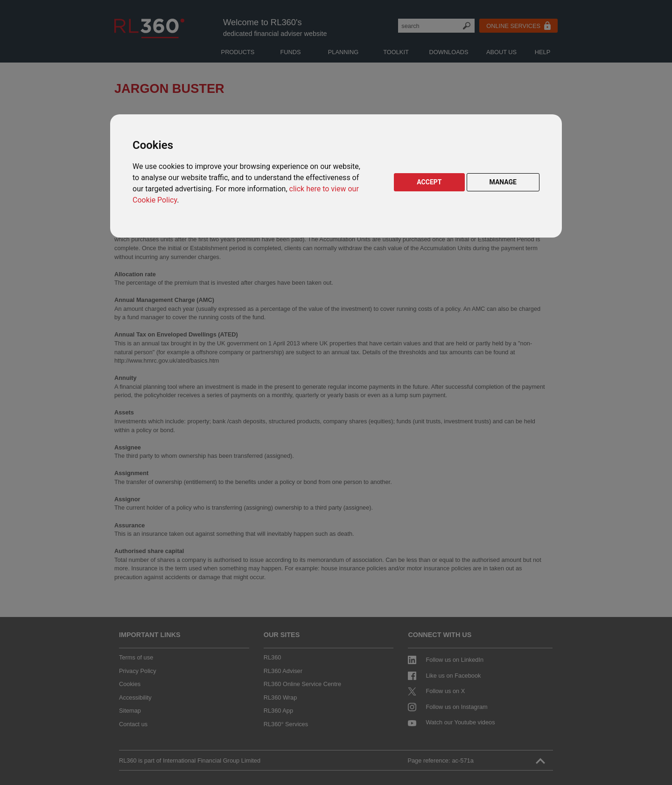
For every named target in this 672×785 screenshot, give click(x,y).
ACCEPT (429, 182)
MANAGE (503, 182)
